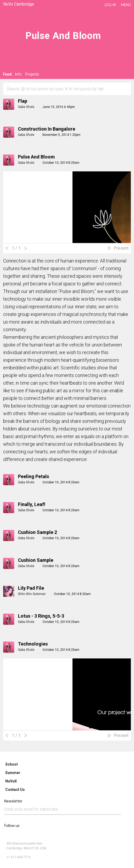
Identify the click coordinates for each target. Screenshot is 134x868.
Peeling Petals (33, 476)
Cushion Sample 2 (37, 532)
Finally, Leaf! (32, 504)
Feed (7, 74)
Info (18, 74)
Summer (13, 773)
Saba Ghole (26, 107)
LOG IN (110, 5)
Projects (32, 74)
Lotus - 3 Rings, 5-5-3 (41, 616)
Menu (126, 5)
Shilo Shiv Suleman (32, 594)
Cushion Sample (36, 560)
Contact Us (15, 790)
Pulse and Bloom (36, 157)
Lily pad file (31, 588)
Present (121, 248)
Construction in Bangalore (47, 129)
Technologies (33, 644)
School (11, 764)
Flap (23, 101)
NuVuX (11, 781)
